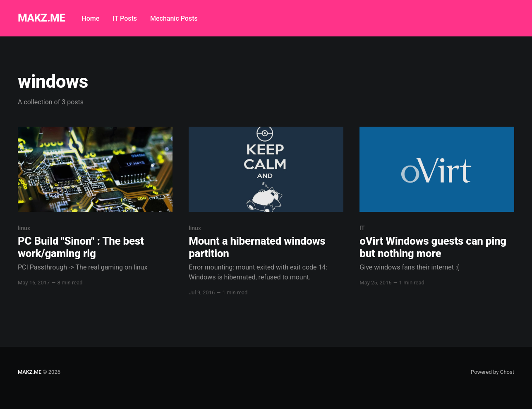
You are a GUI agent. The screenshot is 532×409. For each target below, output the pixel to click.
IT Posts (125, 18)
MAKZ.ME (41, 18)
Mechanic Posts (174, 18)
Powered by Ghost (492, 372)
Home (90, 18)
